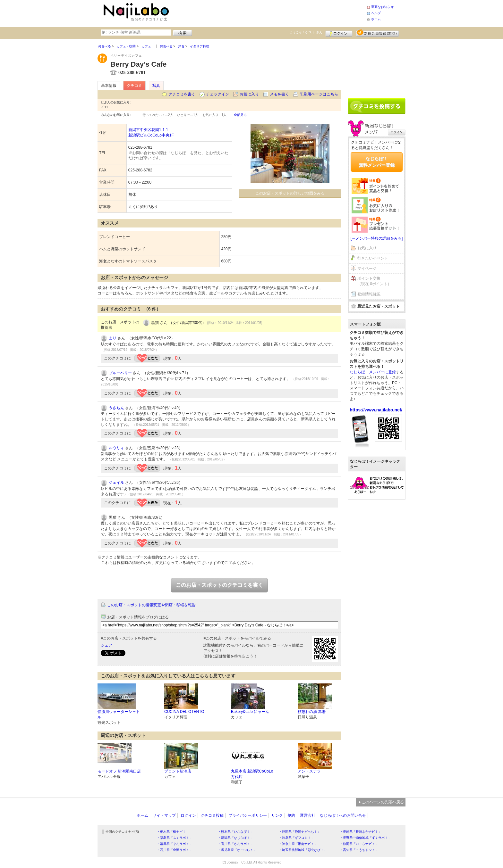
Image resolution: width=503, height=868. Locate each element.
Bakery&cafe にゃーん (250, 712)
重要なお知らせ (382, 7)
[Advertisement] (269, 13)
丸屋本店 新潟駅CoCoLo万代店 (252, 774)
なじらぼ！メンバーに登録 (373, 372)
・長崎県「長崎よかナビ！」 (361, 832)
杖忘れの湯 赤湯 (312, 712)
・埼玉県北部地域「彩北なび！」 (303, 850)
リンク (277, 815)
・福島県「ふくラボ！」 (175, 838)
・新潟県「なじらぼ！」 (235, 838)
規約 (291, 815)
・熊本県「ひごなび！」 (235, 832)
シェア (107, 645)
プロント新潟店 (178, 771)
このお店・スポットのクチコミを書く (219, 585)
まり (113, 338)
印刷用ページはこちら (319, 94)
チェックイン (217, 94)
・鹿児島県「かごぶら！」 (237, 850)
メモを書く (279, 94)
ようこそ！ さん (306, 32)
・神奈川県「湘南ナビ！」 (298, 844)
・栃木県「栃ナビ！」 (173, 832)
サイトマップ (164, 815)
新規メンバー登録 (377, 33)
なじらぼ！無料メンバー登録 (377, 162)
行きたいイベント (373, 258)
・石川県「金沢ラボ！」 (175, 850)
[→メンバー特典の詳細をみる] (377, 238)
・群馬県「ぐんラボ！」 (175, 844)
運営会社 (308, 815)
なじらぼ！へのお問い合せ (343, 815)
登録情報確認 (369, 294)
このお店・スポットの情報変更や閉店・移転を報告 (151, 605)
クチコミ (134, 86)
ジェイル (116, 483)
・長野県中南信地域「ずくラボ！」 (365, 838)
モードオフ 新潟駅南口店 (119, 771)
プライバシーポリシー (248, 815)
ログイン (339, 33)
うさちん (116, 408)
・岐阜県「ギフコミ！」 (296, 838)
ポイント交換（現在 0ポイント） (374, 281)
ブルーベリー (120, 373)
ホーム (376, 19)
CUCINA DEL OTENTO (184, 712)
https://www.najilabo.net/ (376, 410)
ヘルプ (376, 13)
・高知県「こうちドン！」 (359, 850)
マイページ (367, 269)
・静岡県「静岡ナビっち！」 (300, 832)
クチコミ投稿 (212, 815)
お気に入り (249, 94)
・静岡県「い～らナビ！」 (359, 844)
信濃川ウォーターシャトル (119, 714)
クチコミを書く (182, 94)
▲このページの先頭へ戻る (381, 802)
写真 (156, 86)
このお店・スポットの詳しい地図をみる (290, 193)
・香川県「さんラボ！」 (235, 844)
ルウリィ (116, 448)
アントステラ (309, 771)
